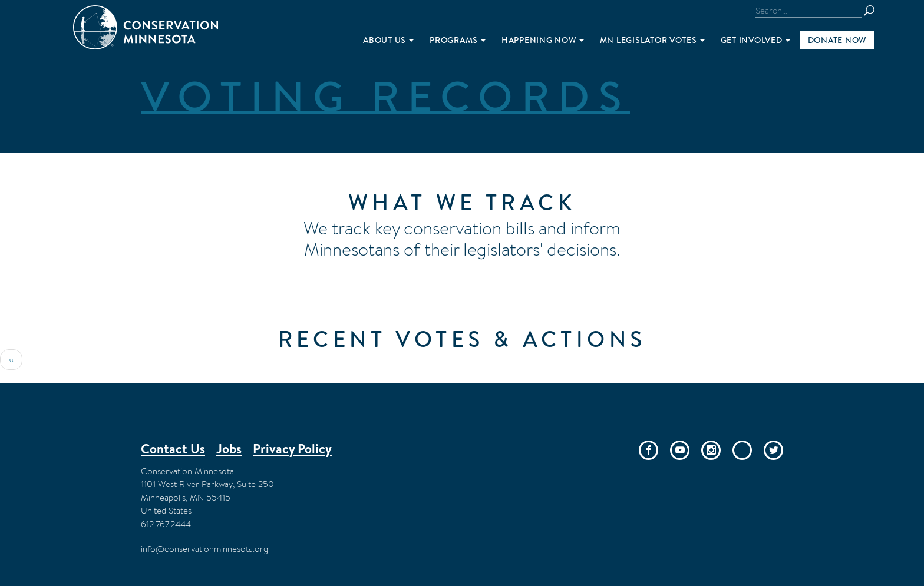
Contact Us (173, 449)
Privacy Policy (292, 449)
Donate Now (837, 40)
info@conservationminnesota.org (204, 549)
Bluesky (742, 450)
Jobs (229, 449)
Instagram (711, 450)
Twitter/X (773, 450)
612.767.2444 (166, 524)
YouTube (680, 450)
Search (874, 11)
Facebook (649, 450)
